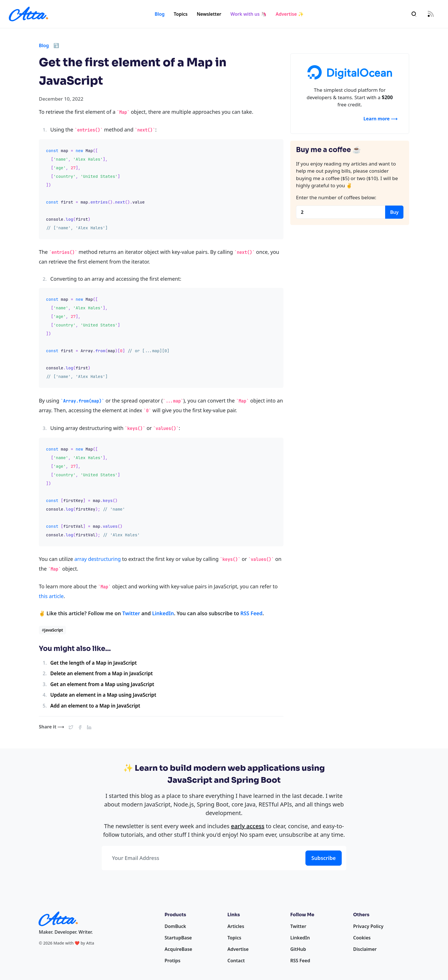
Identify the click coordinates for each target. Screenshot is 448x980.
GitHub (298, 949)
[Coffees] (341, 212)
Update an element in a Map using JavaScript (103, 695)
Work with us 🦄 (249, 14)
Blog (160, 14)
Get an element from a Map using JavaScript (102, 684)
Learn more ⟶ (380, 119)
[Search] (414, 14)
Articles (236, 926)
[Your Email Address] (202, 858)
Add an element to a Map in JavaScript (95, 706)
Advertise (238, 949)
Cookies (362, 938)
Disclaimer (365, 949)
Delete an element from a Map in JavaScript (102, 673)
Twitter (131, 613)
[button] (71, 727)
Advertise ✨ (290, 14)
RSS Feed (251, 613)
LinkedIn (163, 613)
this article (51, 596)
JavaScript (52, 630)
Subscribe (324, 858)
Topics (181, 14)
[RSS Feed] (431, 14)
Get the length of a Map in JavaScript (94, 663)
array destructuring (97, 559)
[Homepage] (29, 14)
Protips (172, 961)
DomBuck (175, 926)
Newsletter (209, 14)
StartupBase (178, 938)
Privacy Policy (368, 926)
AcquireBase (178, 949)
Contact (236, 961)
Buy (394, 212)
